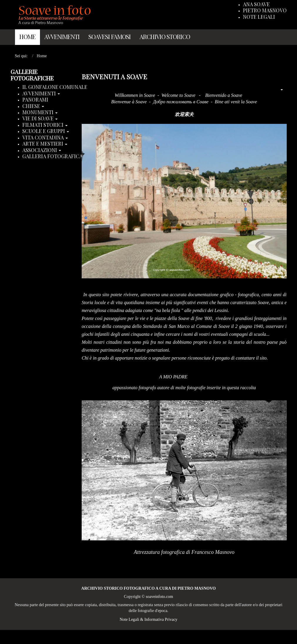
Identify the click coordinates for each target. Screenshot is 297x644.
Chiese (33, 106)
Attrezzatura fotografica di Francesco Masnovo (184, 552)
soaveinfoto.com (159, 597)
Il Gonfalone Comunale (55, 87)
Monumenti (40, 112)
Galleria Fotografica (54, 156)
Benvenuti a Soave (114, 77)
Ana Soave (256, 4)
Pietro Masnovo (265, 11)
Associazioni (42, 150)
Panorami (35, 100)
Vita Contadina (45, 138)
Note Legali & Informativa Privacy (148, 619)
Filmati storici (45, 125)
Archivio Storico (165, 37)
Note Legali (259, 17)
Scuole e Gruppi (46, 131)
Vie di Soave (40, 119)
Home (27, 37)
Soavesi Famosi (110, 37)
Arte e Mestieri (45, 144)
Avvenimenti (62, 37)
